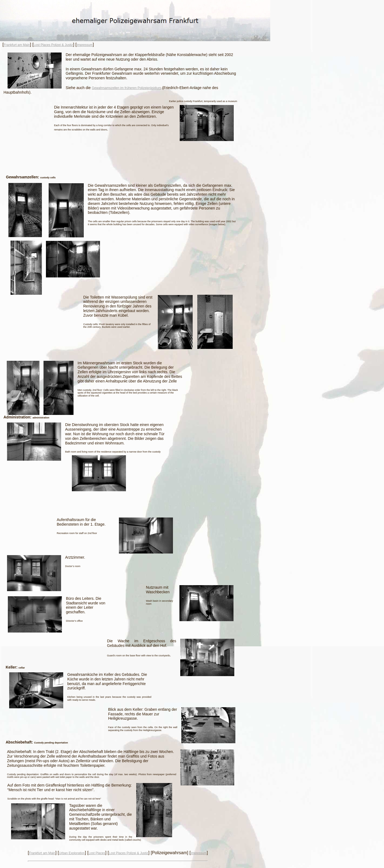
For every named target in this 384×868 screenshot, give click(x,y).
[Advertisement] (122, 153)
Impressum (85, 45)
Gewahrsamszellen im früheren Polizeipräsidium (127, 88)
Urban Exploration (72, 853)
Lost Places (97, 853)
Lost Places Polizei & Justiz (53, 45)
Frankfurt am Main (17, 45)
